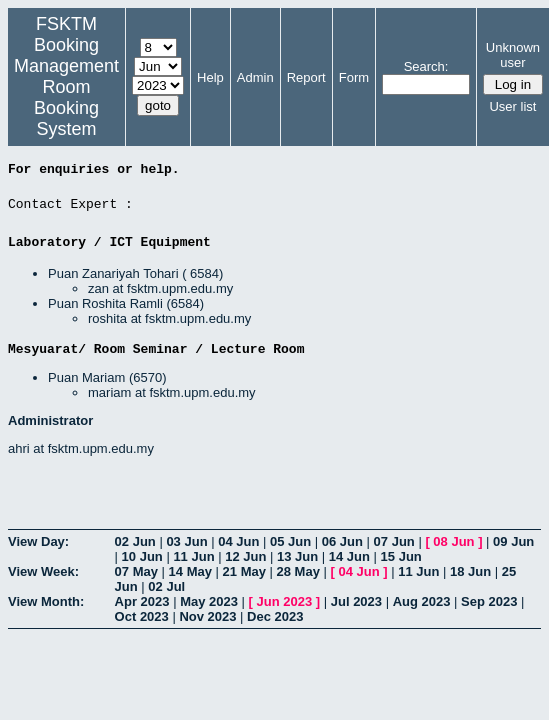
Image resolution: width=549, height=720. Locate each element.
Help (210, 77)
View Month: (46, 601)
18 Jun (470, 571)
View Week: (43, 571)
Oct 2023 (142, 616)
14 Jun (349, 556)
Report (306, 77)
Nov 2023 (207, 616)
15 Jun (401, 556)
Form (354, 77)
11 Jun (193, 556)
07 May (136, 571)
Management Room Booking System (66, 97)
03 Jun (186, 541)
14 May (190, 571)
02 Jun (135, 541)
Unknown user (513, 55)
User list (512, 106)
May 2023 (209, 601)
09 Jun (513, 541)
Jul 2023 (356, 601)
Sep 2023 (489, 601)
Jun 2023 (285, 601)
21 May (244, 571)
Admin (255, 77)
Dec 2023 (275, 616)
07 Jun (394, 541)
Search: (426, 66)
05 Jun (290, 541)
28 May (298, 571)
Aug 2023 (422, 601)
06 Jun (342, 541)
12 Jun (245, 556)
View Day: (38, 541)
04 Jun (238, 541)
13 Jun (297, 556)
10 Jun (142, 556)
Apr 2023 (142, 601)
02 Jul (166, 586)
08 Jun (453, 541)
